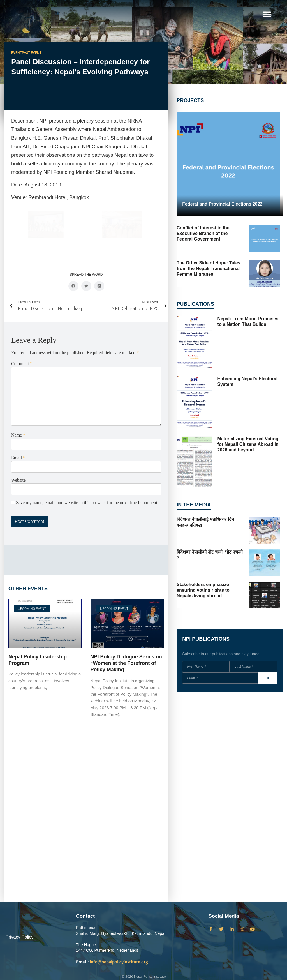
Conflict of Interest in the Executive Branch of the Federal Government (203, 233)
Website (18, 429)
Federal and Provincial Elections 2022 (222, 204)
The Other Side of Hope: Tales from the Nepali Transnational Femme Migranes (208, 268)
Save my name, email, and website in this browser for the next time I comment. (87, 451)
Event (17, 53)
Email (18, 406)
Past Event (32, 53)
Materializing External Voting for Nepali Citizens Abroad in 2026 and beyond (248, 444)
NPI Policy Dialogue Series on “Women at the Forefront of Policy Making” (126, 611)
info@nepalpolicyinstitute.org (112, 962)
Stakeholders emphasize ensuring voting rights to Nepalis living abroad (203, 590)
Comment (22, 312)
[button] (267, 14)
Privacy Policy (20, 937)
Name (18, 384)
